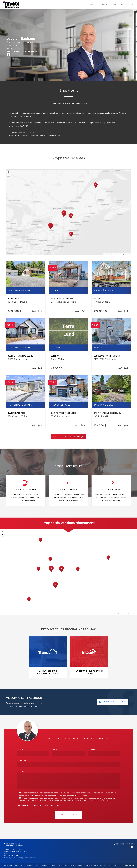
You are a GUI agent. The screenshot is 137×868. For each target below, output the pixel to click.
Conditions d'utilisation (53, 805)
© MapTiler (111, 254)
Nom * (56, 750)
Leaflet (106, 254)
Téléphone (22, 760)
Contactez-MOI (68, 815)
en (132, 5)
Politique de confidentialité (30, 805)
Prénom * (21, 750)
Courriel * (93, 750)
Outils (114, 5)
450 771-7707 (14, 48)
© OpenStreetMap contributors (122, 254)
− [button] (9, 175)
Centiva (131, 865)
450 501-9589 (14, 46)
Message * (22, 771)
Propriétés (94, 5)
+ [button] (9, 172)
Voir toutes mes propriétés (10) (68, 437)
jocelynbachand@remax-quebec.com (22, 51)
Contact (123, 5)
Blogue (105, 5)
